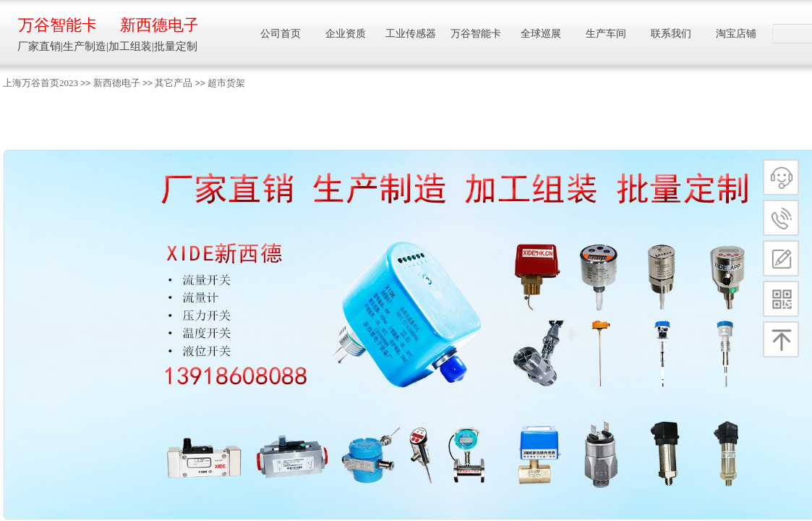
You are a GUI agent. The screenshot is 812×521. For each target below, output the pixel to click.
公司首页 (281, 34)
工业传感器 (411, 34)
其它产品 (174, 83)
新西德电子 (117, 83)
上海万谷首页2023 (40, 83)
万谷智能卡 (57, 25)
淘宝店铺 (736, 34)
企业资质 (346, 34)
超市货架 (226, 83)
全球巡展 (541, 34)
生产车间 (606, 34)
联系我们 (671, 34)
